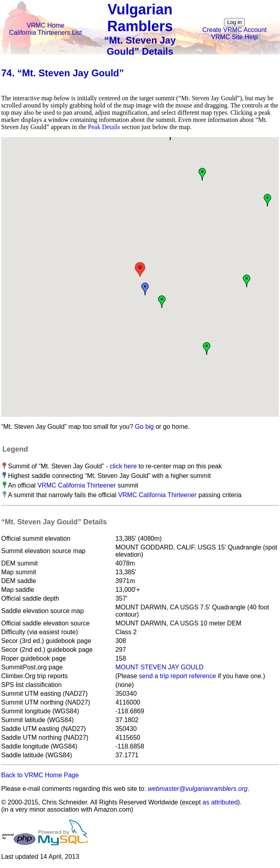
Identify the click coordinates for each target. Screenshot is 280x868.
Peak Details (104, 127)
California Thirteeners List (46, 33)
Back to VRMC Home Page (40, 775)
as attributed (220, 802)
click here (123, 466)
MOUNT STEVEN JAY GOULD (159, 667)
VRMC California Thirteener (77, 485)
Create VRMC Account (235, 30)
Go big (144, 427)
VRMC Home (46, 25)
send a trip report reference (177, 676)
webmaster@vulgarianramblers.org (197, 789)
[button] (140, 270)
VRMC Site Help (234, 37)
